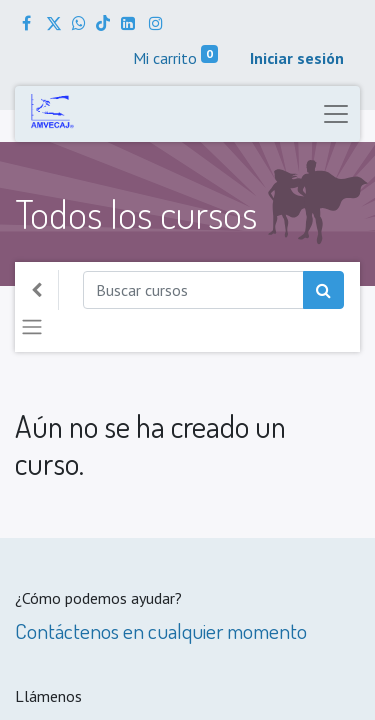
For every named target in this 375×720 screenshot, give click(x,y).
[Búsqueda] (323, 290)
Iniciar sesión (297, 58)
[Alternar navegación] (32, 327)
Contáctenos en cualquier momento (161, 630)
